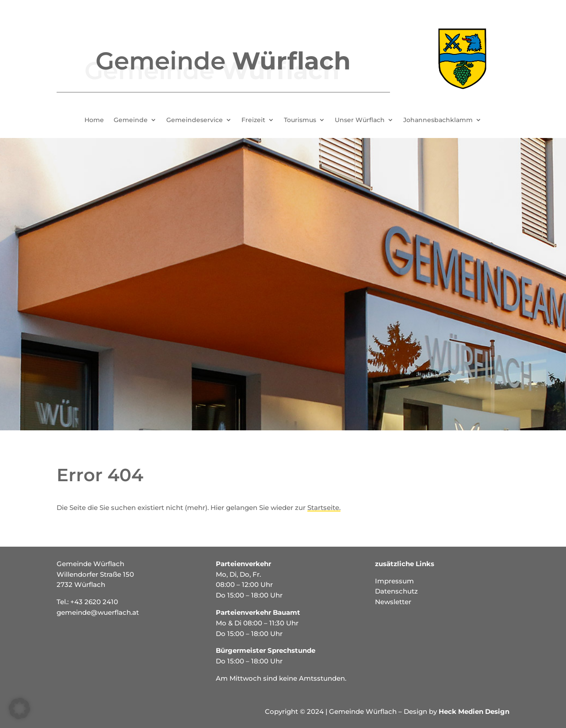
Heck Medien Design (474, 711)
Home (94, 120)
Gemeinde (131, 120)
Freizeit (253, 120)
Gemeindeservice (195, 120)
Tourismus (300, 120)
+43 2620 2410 (94, 602)
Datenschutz (396, 591)
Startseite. (324, 508)
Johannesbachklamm (438, 120)
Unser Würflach (360, 120)
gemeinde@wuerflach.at (98, 612)
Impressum (394, 581)
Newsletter (393, 602)
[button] (19, 709)
